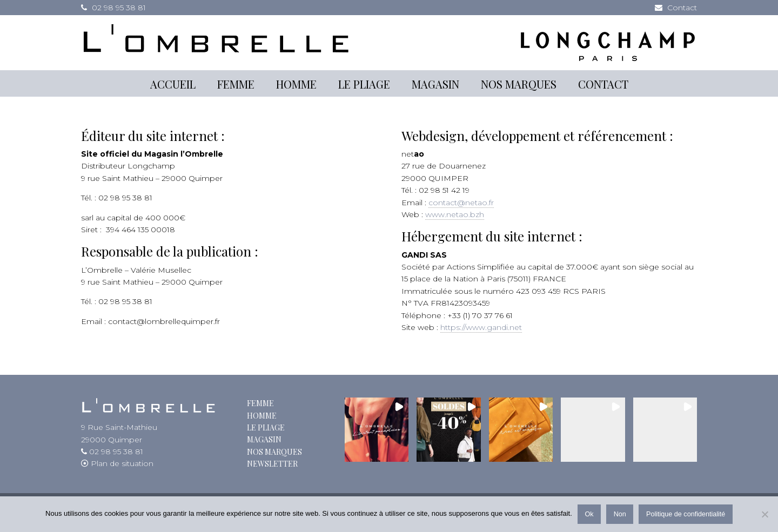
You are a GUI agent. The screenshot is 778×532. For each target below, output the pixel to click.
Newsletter (272, 464)
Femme (260, 403)
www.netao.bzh (455, 214)
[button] (377, 430)
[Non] (764, 514)
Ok (589, 514)
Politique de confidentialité (686, 514)
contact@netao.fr (461, 203)
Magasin (264, 439)
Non (620, 514)
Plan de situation (121, 463)
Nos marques (274, 452)
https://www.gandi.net (481, 327)
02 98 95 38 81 (119, 8)
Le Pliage (266, 427)
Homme (262, 416)
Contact (682, 8)
